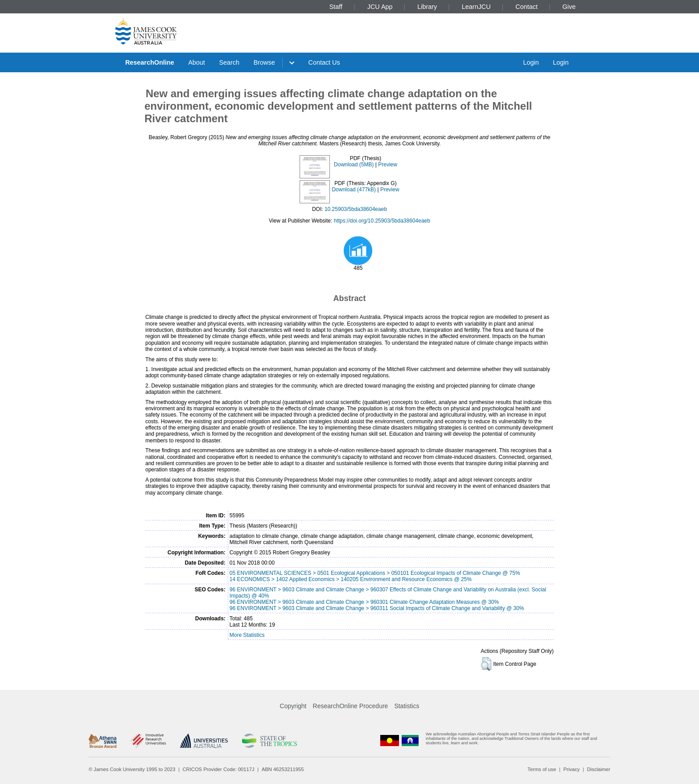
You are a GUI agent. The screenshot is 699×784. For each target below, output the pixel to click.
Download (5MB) (354, 165)
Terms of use (542, 769)
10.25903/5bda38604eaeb (356, 209)
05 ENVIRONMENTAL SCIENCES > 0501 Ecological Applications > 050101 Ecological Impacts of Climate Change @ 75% (375, 573)
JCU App (380, 7)
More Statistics (247, 635)
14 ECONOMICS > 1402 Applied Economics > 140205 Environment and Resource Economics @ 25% (351, 579)
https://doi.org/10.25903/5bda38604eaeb (382, 221)
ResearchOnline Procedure (351, 706)
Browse (264, 62)
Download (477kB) (354, 190)
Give (569, 7)
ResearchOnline (150, 62)
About (197, 62)
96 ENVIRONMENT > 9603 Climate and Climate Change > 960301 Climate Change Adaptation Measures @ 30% (364, 602)
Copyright (293, 706)
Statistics (407, 706)
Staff (336, 7)
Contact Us (324, 62)
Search (229, 62)
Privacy (572, 769)
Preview (388, 165)
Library (427, 7)
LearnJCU (476, 7)
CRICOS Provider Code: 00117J (219, 769)
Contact (526, 7)
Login (531, 62)
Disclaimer (599, 769)
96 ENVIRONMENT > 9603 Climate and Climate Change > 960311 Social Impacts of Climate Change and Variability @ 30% (377, 608)
